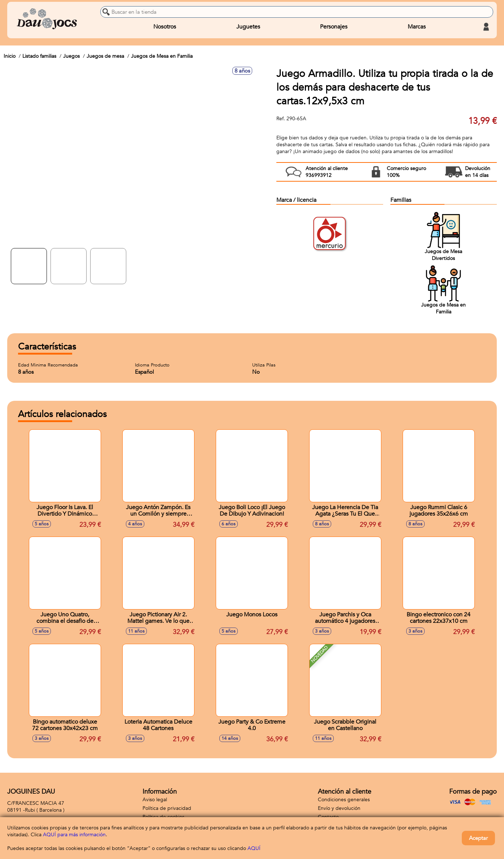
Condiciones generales (344, 800)
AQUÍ (254, 848)
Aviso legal (155, 800)
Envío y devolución (339, 808)
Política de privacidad (167, 808)
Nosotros (165, 27)
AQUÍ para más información (74, 835)
